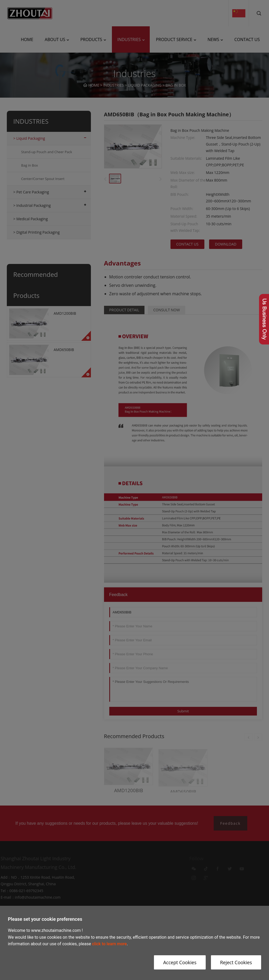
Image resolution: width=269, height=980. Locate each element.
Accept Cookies (180, 962)
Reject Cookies (236, 962)
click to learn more (109, 944)
